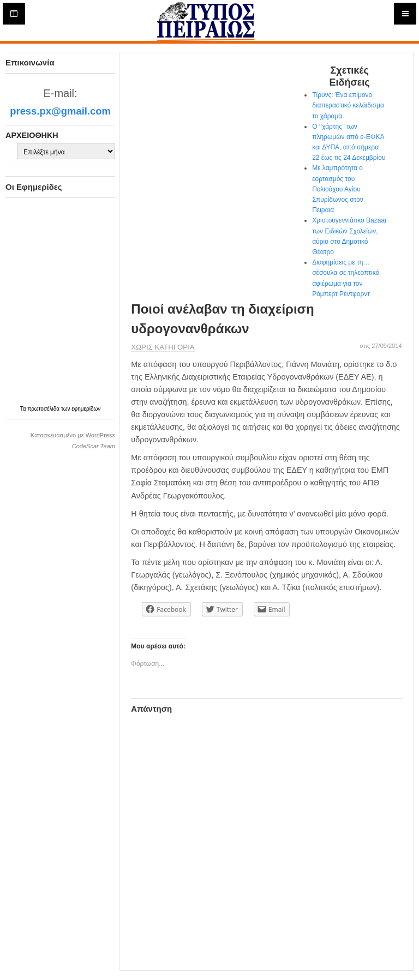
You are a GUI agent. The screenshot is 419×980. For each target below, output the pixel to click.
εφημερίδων (86, 409)
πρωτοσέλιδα (44, 409)
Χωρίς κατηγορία (163, 347)
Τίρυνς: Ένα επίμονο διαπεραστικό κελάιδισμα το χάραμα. (348, 105)
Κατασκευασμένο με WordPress (73, 435)
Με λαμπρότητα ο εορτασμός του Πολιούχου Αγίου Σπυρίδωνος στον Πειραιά (338, 189)
